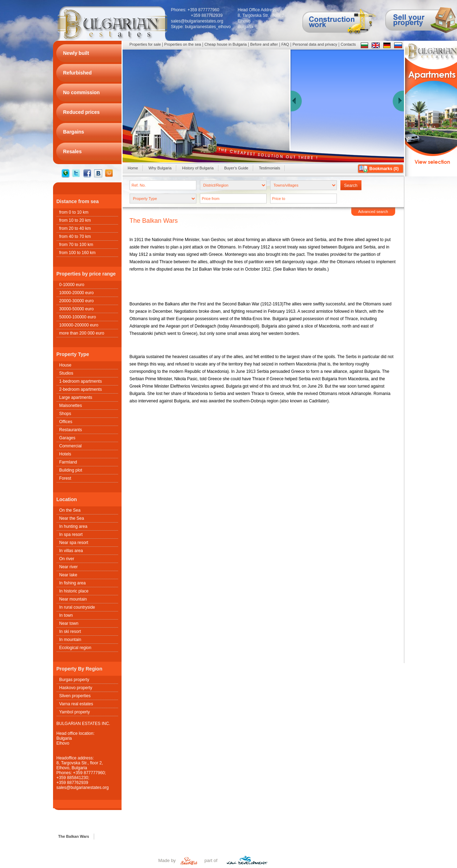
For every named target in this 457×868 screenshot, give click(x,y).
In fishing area (73, 583)
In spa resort (71, 535)
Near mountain (73, 599)
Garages (67, 438)
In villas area (71, 551)
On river (67, 559)
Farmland (68, 462)
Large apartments (76, 397)
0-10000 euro (72, 285)
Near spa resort (74, 543)
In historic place (74, 591)
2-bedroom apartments (81, 389)
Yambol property (75, 712)
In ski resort (70, 631)
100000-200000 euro (79, 325)
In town (66, 615)
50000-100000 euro (78, 317)
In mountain (70, 640)
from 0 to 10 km (74, 212)
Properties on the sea (183, 44)
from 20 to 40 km (75, 228)
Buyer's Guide (236, 168)
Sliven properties (75, 696)
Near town (69, 623)
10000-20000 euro (77, 293)
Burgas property (74, 680)
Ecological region (75, 648)
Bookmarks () (384, 169)
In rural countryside (77, 607)
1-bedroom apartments (81, 381)
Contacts (348, 44)
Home (133, 168)
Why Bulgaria (160, 168)
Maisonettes (71, 406)
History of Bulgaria (198, 168)
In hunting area (73, 526)
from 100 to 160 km (77, 253)
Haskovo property (76, 688)
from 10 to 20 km (75, 220)
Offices (66, 422)
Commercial (71, 446)
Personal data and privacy (315, 44)
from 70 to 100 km (76, 245)
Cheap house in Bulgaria (226, 44)
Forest (65, 478)
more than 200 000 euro (82, 333)
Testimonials (270, 168)
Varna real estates (76, 704)
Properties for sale (145, 44)
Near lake (68, 575)
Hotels (65, 454)
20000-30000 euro (77, 301)
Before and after (264, 44)
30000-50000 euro (77, 309)
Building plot (71, 470)
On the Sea (70, 510)
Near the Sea (72, 518)
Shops (65, 414)
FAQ (285, 44)
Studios (66, 373)
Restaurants (71, 430)
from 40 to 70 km (75, 237)
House (66, 365)
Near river (69, 567)
